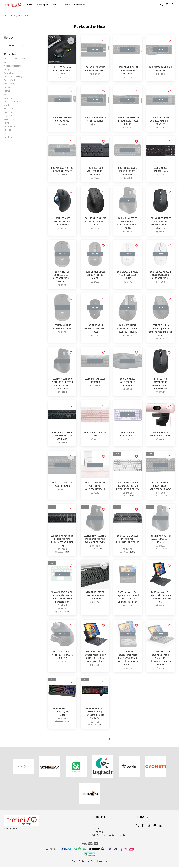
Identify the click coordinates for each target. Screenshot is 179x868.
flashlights (9, 110)
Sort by (9, 39)
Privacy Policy (91, 862)
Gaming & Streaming (13, 78)
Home (30, 5)
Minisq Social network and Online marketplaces (109, 836)
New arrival (9, 85)
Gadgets (8, 71)
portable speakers (12, 103)
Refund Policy (102, 862)
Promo (7, 92)
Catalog (42, 5)
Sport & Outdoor (11, 128)
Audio (7, 63)
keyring (7, 124)
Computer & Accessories (15, 60)
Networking (9, 74)
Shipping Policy (97, 833)
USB (6, 135)
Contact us (80, 5)
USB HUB (8, 131)
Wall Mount (9, 95)
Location (65, 5)
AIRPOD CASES (10, 120)
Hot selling (9, 88)
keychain (8, 113)
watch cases (10, 106)
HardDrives (9, 138)
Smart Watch (10, 81)
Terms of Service (78, 862)
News (54, 5)
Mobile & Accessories (13, 67)
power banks (10, 99)
